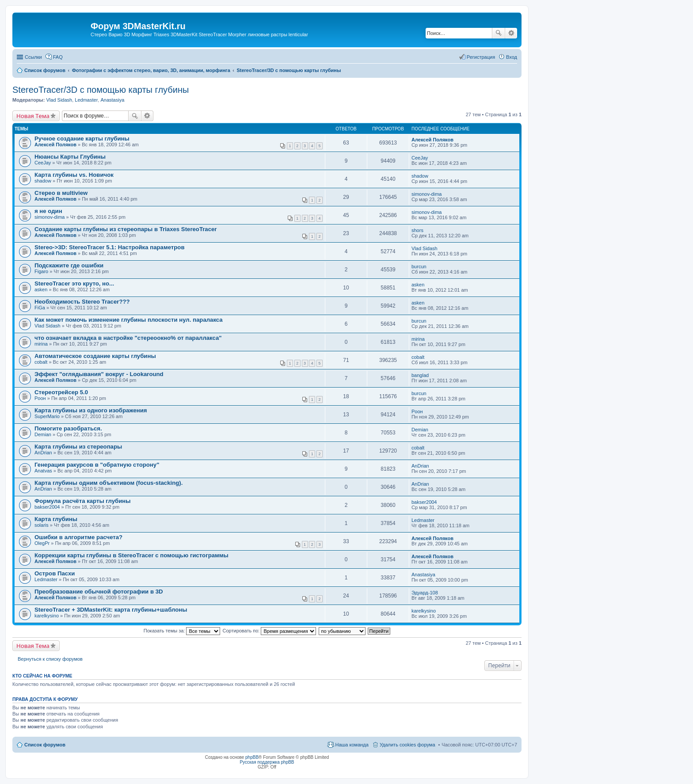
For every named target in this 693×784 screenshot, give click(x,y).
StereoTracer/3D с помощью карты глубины (101, 90)
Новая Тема (33, 116)
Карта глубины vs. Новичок (74, 175)
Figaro (41, 271)
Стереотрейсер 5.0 (61, 392)
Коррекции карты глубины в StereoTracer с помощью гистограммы (131, 555)
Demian (43, 434)
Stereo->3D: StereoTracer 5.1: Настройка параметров (110, 247)
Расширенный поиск (511, 33)
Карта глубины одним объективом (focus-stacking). (109, 483)
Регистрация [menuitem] (481, 57)
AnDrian (43, 453)
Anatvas (43, 471)
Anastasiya (112, 100)
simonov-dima (426, 194)
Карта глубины (56, 519)
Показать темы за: (182, 631)
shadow (43, 181)
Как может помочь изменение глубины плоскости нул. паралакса (129, 320)
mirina (41, 344)
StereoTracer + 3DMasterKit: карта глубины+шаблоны (111, 610)
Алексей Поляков (55, 145)
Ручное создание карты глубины (82, 139)
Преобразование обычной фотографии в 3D (99, 592)
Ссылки (33, 57)
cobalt (41, 362)
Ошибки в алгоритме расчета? (78, 537)
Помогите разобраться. (68, 428)
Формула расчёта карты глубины (83, 501)
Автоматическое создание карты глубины (95, 356)
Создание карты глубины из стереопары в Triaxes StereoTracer (126, 229)
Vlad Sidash (59, 100)
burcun (419, 266)
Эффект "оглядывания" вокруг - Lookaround (99, 374)
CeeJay (43, 163)
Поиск (499, 33)
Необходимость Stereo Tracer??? (82, 302)
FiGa (40, 308)
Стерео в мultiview (61, 193)
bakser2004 (47, 507)
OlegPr (42, 543)
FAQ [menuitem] (58, 57)
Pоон (40, 398)
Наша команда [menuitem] (352, 745)
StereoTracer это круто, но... (74, 284)
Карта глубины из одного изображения (91, 410)
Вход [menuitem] (512, 57)
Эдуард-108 (425, 593)
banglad (420, 375)
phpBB (252, 757)
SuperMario (47, 416)
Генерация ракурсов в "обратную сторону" (97, 465)
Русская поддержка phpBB (267, 762)
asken (41, 289)
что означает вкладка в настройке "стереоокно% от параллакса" (128, 338)
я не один (48, 211)
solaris (42, 525)
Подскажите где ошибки (69, 265)
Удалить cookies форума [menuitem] (407, 745)
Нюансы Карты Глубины (70, 157)
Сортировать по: (270, 631)
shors (417, 230)
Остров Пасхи (55, 573)
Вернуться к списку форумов (50, 659)
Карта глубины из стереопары (78, 447)
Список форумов (45, 745)
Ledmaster (86, 100)
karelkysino (47, 616)
